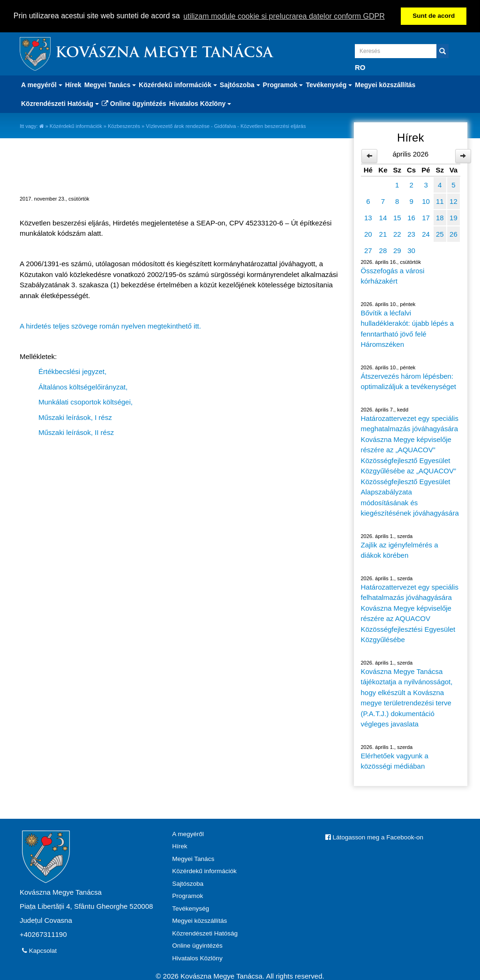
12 (454, 200)
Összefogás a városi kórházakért (393, 275)
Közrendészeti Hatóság (205, 932)
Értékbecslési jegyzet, (72, 371)
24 (426, 233)
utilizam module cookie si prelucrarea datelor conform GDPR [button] (284, 16)
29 (397, 250)
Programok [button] (283, 84)
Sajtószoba (188, 883)
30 (411, 250)
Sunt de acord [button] (434, 16)
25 (440, 233)
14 (383, 217)
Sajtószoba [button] (240, 84)
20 (368, 233)
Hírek (73, 84)
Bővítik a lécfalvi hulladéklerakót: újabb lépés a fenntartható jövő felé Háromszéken (407, 328)
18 (440, 217)
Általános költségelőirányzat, (83, 386)
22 (397, 233)
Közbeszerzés (124, 125)
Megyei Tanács (193, 858)
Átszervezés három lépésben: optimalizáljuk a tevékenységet (409, 381)
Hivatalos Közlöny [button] (200, 103)
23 (411, 233)
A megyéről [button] (42, 84)
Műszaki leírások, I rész (75, 416)
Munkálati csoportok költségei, (86, 401)
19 (454, 217)
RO (360, 66)
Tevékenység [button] (329, 84)
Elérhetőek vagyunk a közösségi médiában (395, 760)
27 (368, 250)
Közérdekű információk (76, 125)
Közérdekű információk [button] (178, 84)
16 (411, 217)
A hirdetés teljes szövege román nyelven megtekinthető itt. (110, 325)
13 (368, 217)
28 (383, 250)
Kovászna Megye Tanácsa (164, 53)
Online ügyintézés (134, 103)
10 (426, 200)
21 (383, 233)
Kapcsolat (39, 950)
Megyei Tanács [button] (110, 84)
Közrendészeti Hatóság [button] (60, 103)
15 (397, 217)
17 (426, 217)
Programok (187, 895)
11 (440, 200)
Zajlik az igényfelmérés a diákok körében (400, 549)
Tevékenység (191, 908)
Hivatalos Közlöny (197, 957)
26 (454, 233)
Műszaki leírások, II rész (76, 432)
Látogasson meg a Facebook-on (374, 836)
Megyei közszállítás (385, 84)
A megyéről (188, 833)
